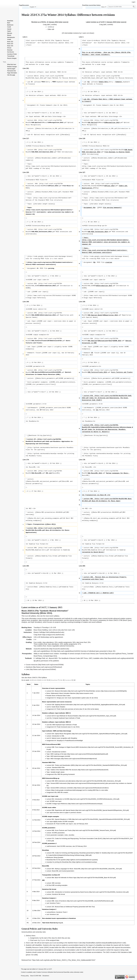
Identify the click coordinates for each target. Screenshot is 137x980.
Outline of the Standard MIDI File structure (64, 770)
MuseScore (73, 741)
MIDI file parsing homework (66, 774)
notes (66, 835)
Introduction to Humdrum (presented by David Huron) (72, 892)
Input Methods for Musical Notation (67, 716)
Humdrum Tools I (55, 903)
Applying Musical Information (64, 705)
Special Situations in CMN (63, 819)
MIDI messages (55, 759)
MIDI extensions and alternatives (65, 781)
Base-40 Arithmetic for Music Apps (66, 878)
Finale (67, 741)
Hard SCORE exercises (64, 846)
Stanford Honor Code (75, 943)
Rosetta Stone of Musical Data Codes (58, 696)
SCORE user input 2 (67, 824)
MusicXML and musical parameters (63, 871)
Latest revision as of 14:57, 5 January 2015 (101, 22)
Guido (63, 709)
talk (49, 24)
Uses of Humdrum (61, 901)
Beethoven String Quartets (55, 857)
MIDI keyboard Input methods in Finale (65, 725)
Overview (83, 651)
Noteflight (80, 741)
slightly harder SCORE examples (64, 821)
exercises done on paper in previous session (67, 813)
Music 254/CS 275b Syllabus (37, 678)
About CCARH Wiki (36, 976)
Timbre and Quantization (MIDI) (65, 765)
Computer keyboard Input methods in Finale (66, 718)
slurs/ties (71, 835)
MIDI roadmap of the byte (59, 754)
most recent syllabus (52, 616)
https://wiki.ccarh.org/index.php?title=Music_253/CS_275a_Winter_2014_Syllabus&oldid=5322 (64, 960)
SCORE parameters (58, 833)
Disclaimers (46, 976)
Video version (96, 691)
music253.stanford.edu (41, 649)
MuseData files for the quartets (56, 860)
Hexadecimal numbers (59, 752)
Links (28, 669)
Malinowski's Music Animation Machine (63, 693)
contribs (54, 24)
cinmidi (67, 756)
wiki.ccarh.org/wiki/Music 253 (43, 651)
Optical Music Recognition (63, 734)
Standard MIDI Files (58, 767)
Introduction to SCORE (62, 799)
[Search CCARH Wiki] (122, 7)
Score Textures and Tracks (63, 830)
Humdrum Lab (54, 914)
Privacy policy (25, 976)
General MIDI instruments (59, 783)
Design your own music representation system (71, 698)
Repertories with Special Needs (65, 810)
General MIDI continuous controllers (62, 788)
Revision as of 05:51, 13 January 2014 (45, 22)
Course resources (32, 665)
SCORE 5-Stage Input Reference (57, 804)
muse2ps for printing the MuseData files (59, 862)
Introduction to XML (58, 736)
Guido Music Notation (58, 707)
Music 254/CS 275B (116, 620)
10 (75, 680)
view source (63, 22)
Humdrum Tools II (62, 912)
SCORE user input (55, 801)
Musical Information (61, 691)
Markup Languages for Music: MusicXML (68, 869)
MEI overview (56, 883)
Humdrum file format (58, 894)
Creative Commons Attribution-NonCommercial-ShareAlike (53, 972)
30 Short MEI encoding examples (57, 885)
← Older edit (50, 29)
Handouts (29, 667)
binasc (49, 790)
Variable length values (57, 772)
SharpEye (74, 738)
